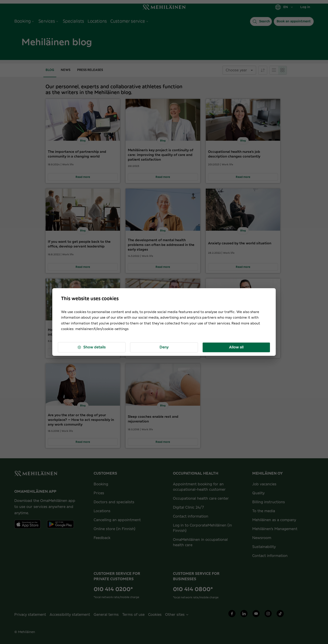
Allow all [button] (236, 347)
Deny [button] (164, 347)
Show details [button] (91, 347)
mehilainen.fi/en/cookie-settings (102, 329)
